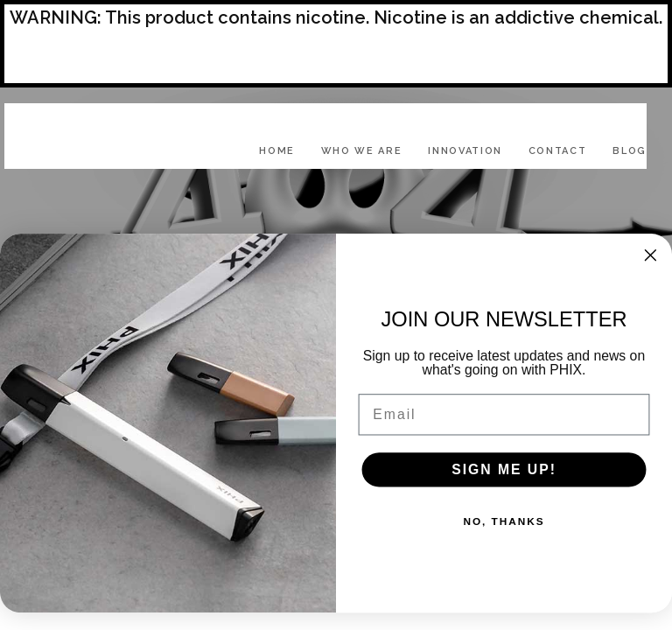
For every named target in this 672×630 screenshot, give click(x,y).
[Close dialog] (651, 255)
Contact (558, 151)
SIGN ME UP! (504, 469)
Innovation (465, 151)
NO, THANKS (504, 521)
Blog (630, 151)
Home (277, 151)
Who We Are (362, 151)
